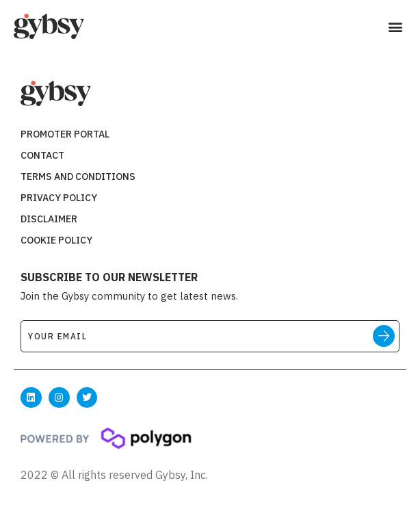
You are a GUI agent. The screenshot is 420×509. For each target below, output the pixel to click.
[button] (395, 27)
